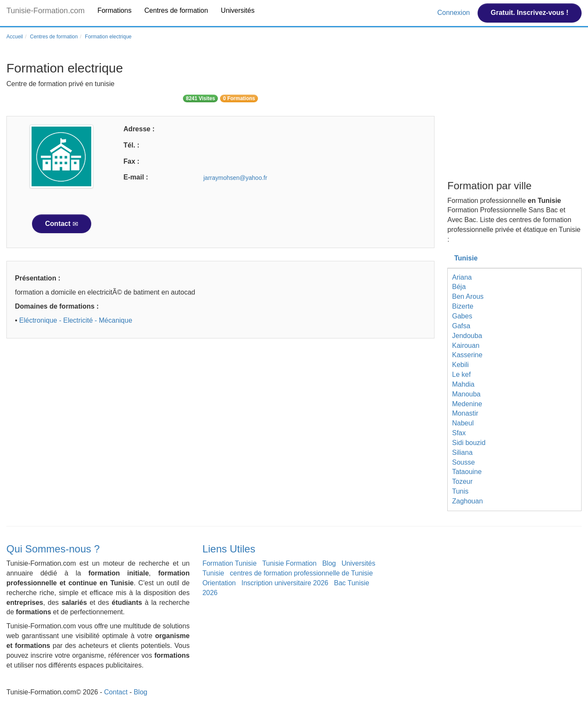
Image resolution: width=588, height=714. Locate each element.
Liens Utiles (229, 549)
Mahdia (463, 384)
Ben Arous (468, 296)
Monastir (465, 413)
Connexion (454, 13)
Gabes (462, 316)
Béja (459, 287)
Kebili (460, 365)
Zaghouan (467, 501)
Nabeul (463, 423)
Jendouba (467, 336)
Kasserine (467, 355)
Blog (329, 563)
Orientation (219, 583)
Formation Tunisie (230, 563)
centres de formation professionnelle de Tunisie (301, 573)
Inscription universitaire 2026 (285, 583)
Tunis (460, 491)
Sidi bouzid (469, 443)
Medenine (467, 404)
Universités (238, 10)
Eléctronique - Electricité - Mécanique (76, 320)
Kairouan (466, 345)
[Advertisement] (220, 411)
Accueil (15, 37)
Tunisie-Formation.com (45, 11)
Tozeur (462, 481)
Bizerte (463, 306)
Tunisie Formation (289, 563)
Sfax (459, 433)
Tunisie (466, 258)
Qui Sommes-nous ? (53, 549)
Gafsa (461, 326)
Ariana (462, 277)
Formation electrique (108, 37)
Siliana (462, 452)
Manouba (466, 394)
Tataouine (467, 472)
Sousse (463, 462)
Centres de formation (176, 10)
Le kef (461, 374)
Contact (62, 224)
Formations (114, 10)
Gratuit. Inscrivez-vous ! (530, 13)
